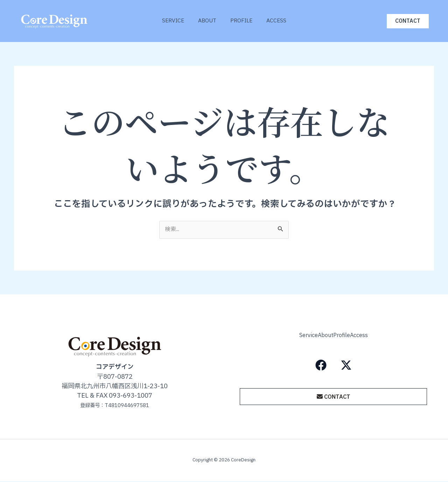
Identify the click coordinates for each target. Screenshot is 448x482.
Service (168, 21)
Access (282, 21)
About (205, 21)
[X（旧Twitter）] (346, 363)
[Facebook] (321, 363)
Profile (243, 21)
